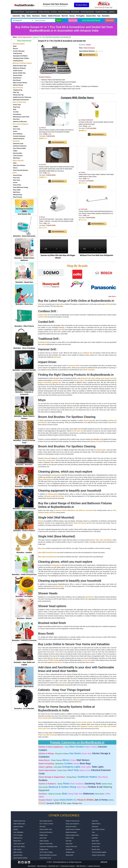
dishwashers (48, 496)
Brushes (87, 420)
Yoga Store (95, 821)
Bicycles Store (96, 849)
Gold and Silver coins (46, 829)
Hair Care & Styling (19, 846)
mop (74, 408)
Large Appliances (31, 12)
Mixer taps (41, 548)
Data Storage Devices (46, 821)
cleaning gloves (57, 380)
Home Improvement (87, 12)
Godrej (45, 660)
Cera (115, 510)
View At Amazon (89, 48)
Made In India (70, 838)
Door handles (63, 683)
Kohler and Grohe (50, 513)
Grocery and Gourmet (46, 832)
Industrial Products (71, 827)
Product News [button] (82, 5)
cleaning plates (101, 450)
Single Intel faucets (80, 523)
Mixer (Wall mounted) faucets (47, 553)
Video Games (17, 849)
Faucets (41, 521)
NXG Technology (52, 735)
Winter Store (95, 841)
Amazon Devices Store (98, 855)
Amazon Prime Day (71, 846)
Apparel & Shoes (18, 827)
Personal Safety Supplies (99, 852)
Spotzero (55, 382)
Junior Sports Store (19, 844)
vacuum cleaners (79, 380)
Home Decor (75, 12)
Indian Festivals (44, 841)
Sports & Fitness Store (46, 844)
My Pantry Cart (54, 866)
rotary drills (57, 357)
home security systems (45, 718)
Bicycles (16, 829)
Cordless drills (43, 315)
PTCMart (51, 660)
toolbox (61, 304)
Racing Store (69, 855)
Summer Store (96, 844)
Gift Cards (42, 827)
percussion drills (74, 366)
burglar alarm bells (101, 726)
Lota (44, 735)
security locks (86, 660)
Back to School (18, 852)
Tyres (93, 832)
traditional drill (44, 342)
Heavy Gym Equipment (72, 824)
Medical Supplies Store (72, 835)
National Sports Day (19, 821)
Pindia (40, 735)
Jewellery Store (70, 852)
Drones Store (96, 846)
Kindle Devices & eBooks (73, 829)
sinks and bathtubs (106, 540)
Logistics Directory (94, 866)
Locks (57, 652)
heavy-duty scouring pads (46, 460)
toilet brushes (60, 496)
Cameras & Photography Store (48, 846)
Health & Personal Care (73, 821)
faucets (64, 510)
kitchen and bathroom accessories (82, 510)
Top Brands (69, 849)
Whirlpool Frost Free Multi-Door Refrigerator (97, 255)
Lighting (111, 12)
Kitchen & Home (19, 12)
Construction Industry (67, 866)
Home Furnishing (64, 12)
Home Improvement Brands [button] (91, 20)
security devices (57, 662)
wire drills (62, 330)
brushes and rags (110, 378)
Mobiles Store (44, 835)
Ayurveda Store (18, 855)
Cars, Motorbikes (18, 832)
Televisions (95, 827)
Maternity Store (18, 838)
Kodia (56, 660)
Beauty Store (17, 841)
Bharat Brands (42, 866)
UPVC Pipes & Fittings (46, 852)
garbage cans (100, 378)
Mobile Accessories (71, 832)
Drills (40, 304)
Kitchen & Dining (44, 12)
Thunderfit (99, 441)
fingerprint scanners (87, 726)
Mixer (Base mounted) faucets (48, 557)
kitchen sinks (95, 540)
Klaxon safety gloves (45, 479)
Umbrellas (95, 838)
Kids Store (69, 841)
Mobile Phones (96, 824)
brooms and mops (89, 378)
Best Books (32, 866)
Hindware (41, 513)
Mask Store (95, 835)
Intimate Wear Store (45, 858)
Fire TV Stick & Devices (46, 824)
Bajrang (93, 441)
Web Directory (81, 866)
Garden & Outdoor (101, 12)
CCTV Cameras (18, 835)
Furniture (54, 12)
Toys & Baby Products (98, 829)
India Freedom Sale (19, 824)
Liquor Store (43, 838)
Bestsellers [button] (110, 20)
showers (58, 510)
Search (59, 20)
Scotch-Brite (47, 382)
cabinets (75, 700)
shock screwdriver (89, 370)
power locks (46, 729)
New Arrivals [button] (73, 20)
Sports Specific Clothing (20, 858)
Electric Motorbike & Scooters (48, 855)
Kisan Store (69, 844)
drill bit (108, 304)
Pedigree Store (44, 849)
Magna (40, 382)
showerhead (89, 597)
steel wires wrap (79, 431)
